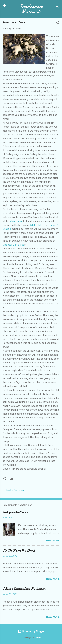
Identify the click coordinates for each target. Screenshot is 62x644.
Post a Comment (15, 490)
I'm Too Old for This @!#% (19, 551)
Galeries (38, 638)
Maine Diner (16, 221)
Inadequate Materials (31, 9)
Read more (53, 541)
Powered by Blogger (31, 631)
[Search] (57, 7)
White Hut (35, 225)
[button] (57, 23)
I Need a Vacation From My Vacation (24, 589)
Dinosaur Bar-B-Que (13, 245)
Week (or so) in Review (15, 513)
